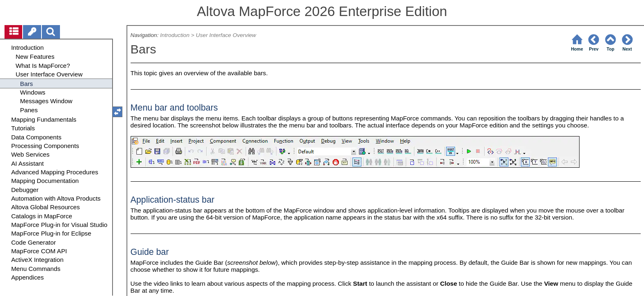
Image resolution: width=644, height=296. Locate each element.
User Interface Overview (226, 35)
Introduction (175, 35)
